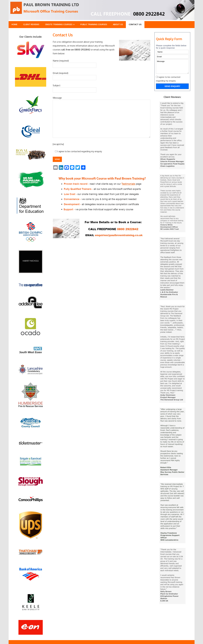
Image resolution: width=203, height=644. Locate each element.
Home (14, 24)
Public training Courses (94, 24)
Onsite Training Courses (59, 24)
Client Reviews (31, 24)
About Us (118, 24)
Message (172, 67)
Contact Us (135, 24)
